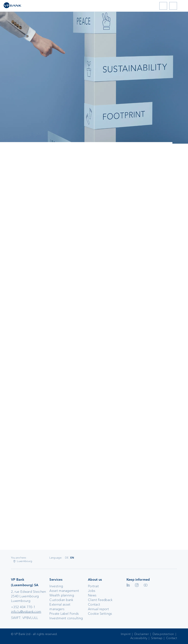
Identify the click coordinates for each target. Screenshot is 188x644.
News (92, 595)
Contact (94, 604)
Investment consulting (66, 618)
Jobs (92, 591)
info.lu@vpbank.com (26, 612)
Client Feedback (100, 600)
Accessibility (139, 638)
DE (67, 558)
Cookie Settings (100, 614)
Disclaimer (142, 634)
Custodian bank (61, 600)
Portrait (93, 586)
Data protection (163, 634)
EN (72, 558)
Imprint (126, 634)
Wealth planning (62, 595)
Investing (56, 586)
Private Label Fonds (64, 614)
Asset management (64, 591)
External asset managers (60, 607)
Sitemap (157, 638)
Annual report (98, 609)
